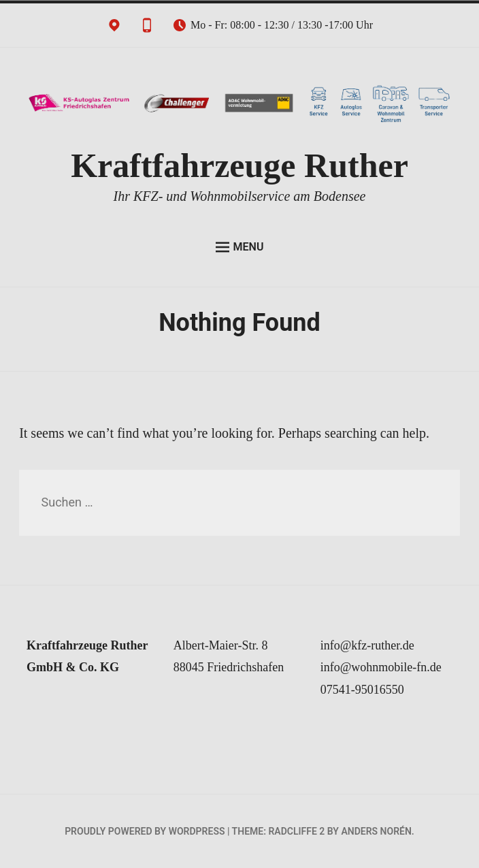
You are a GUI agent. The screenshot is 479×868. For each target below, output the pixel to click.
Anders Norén (376, 831)
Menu (240, 247)
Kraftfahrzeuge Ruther (239, 165)
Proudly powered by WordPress (145, 831)
